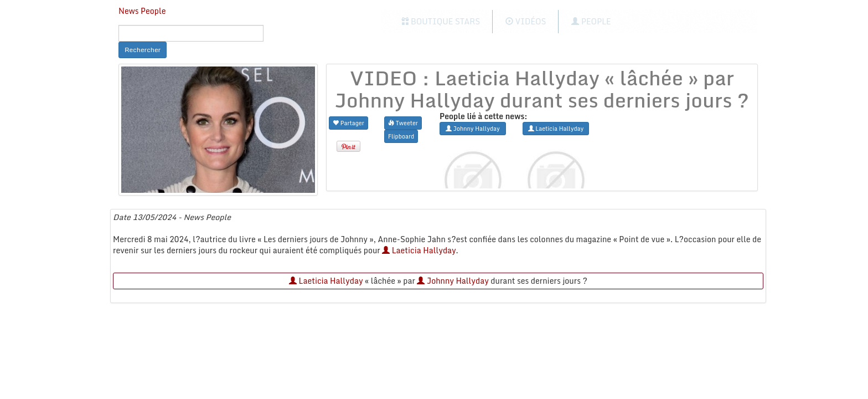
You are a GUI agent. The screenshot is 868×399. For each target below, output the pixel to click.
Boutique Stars (441, 21)
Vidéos (526, 21)
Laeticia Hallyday (419, 250)
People (591, 21)
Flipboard (401, 136)
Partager (348, 123)
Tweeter (403, 123)
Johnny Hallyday (453, 281)
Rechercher (143, 50)
